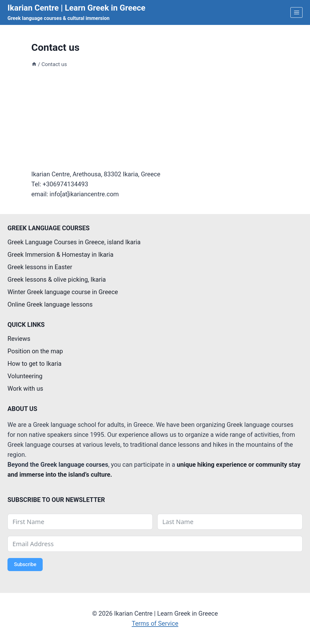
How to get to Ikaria (34, 364)
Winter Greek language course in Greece (63, 292)
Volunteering (25, 376)
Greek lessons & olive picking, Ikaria (57, 279)
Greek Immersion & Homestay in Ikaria (60, 255)
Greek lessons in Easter (40, 267)
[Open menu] (296, 12)
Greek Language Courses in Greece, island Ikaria (74, 242)
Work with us (25, 389)
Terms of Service (155, 623)
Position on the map (35, 351)
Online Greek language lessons (50, 304)
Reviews (19, 339)
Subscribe (25, 564)
